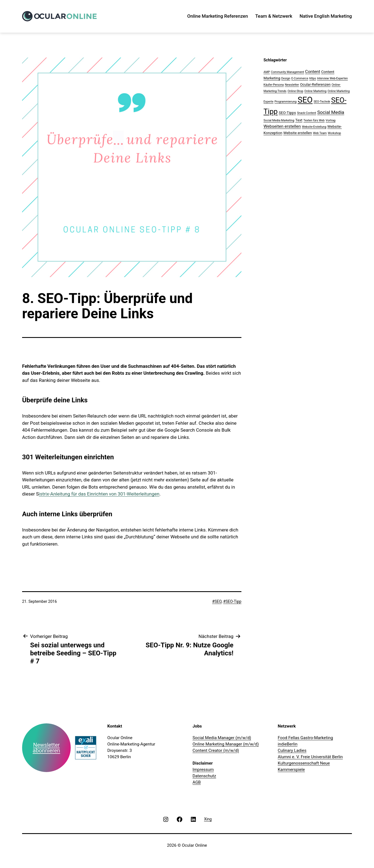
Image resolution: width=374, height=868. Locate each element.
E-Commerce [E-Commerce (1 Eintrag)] (300, 78)
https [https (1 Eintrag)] (313, 78)
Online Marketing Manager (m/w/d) (226, 744)
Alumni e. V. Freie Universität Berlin (310, 757)
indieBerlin (288, 744)
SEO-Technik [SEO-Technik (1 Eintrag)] (322, 102)
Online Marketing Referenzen (218, 16)
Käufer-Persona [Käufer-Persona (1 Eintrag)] (274, 85)
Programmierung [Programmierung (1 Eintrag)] (286, 102)
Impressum (203, 770)
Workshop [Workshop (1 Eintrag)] (335, 133)
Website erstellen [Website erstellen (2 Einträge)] (298, 133)
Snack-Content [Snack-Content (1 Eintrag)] (306, 113)
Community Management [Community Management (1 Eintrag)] (288, 72)
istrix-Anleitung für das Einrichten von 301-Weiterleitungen (99, 494)
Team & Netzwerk (274, 16)
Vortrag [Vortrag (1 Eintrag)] (330, 120)
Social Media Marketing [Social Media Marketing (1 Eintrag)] (279, 120)
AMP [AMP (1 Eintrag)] (267, 72)
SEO (218, 601)
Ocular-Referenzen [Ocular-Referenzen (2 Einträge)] (315, 84)
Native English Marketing (326, 16)
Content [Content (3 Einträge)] (313, 72)
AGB (197, 782)
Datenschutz (204, 776)
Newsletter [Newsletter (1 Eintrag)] (292, 85)
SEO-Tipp (234, 601)
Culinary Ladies (292, 750)
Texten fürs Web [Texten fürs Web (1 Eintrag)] (314, 120)
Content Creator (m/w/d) (216, 750)
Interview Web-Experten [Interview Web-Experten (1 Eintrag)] (332, 78)
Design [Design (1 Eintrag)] (286, 78)
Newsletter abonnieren (46, 748)
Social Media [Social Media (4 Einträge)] (331, 112)
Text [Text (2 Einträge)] (299, 120)
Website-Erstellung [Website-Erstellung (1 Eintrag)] (314, 127)
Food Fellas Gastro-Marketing (305, 738)
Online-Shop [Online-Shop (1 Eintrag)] (295, 91)
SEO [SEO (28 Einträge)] (305, 100)
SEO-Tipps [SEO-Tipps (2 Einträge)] (287, 113)
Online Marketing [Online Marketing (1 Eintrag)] (315, 91)
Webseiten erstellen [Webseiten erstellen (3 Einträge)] (282, 126)
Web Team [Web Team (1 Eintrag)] (320, 133)
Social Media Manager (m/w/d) (222, 738)
